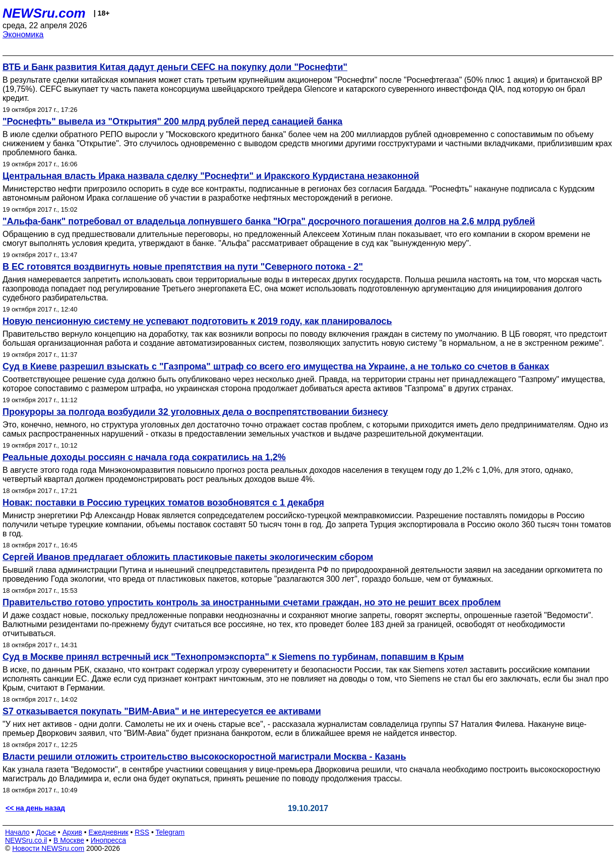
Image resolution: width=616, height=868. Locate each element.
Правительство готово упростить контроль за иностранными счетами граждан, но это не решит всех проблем (252, 602)
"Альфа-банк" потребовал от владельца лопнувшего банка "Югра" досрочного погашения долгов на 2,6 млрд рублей (269, 221)
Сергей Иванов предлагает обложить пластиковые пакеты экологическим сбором (188, 557)
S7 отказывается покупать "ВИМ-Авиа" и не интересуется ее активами (162, 711)
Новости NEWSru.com (48, 848)
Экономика (23, 35)
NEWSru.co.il (26, 840)
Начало (17, 832)
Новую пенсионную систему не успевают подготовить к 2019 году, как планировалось (197, 321)
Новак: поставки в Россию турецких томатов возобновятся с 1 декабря (163, 503)
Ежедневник (109, 832)
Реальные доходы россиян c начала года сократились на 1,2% (144, 457)
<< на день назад (35, 808)
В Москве (69, 840)
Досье (46, 832)
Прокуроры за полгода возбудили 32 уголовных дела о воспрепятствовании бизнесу (195, 412)
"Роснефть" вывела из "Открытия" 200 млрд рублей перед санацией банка (172, 121)
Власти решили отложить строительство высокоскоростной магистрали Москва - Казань (204, 757)
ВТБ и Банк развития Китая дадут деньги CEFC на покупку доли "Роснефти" (175, 67)
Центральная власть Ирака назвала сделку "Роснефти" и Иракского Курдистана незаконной (211, 176)
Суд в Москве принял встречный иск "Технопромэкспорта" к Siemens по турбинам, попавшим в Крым (233, 657)
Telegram (170, 832)
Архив (72, 832)
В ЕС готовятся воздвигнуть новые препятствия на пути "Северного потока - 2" (183, 267)
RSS (142, 832)
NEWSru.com (44, 13)
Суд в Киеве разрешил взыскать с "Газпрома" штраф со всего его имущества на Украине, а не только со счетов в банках (276, 366)
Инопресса (109, 840)
